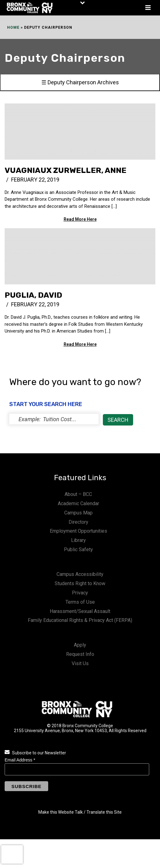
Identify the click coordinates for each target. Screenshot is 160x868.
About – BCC (78, 494)
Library (78, 540)
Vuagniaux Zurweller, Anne (65, 170)
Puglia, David (33, 295)
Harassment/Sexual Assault (80, 611)
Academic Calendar (78, 503)
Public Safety (78, 549)
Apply (80, 645)
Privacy (80, 593)
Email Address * (20, 760)
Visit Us (80, 663)
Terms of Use (80, 602)
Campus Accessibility (80, 574)
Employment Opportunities (78, 531)
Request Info (80, 654)
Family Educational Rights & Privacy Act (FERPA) (80, 620)
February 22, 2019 (35, 180)
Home (13, 27)
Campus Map (78, 513)
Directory (78, 522)
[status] (54, 419)
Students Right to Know (80, 583)
